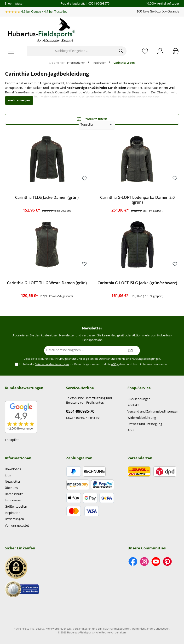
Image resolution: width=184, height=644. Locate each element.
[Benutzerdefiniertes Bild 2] (22, 589)
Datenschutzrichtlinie (112, 359)
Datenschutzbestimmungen (52, 364)
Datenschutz (14, 494)
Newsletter (13, 482)
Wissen (19, 3)
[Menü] (11, 51)
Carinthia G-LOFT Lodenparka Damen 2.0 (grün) (137, 200)
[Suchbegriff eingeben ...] (72, 51)
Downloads (13, 469)
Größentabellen (16, 507)
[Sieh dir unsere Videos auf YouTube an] (156, 562)
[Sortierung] (97, 125)
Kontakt (133, 405)
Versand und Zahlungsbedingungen (153, 411)
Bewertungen (14, 519)
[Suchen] (121, 51)
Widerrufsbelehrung (142, 418)
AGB (114, 364)
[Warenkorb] (174, 51)
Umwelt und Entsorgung (145, 424)
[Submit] (130, 351)
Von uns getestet (17, 526)
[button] (19, 100)
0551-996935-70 (80, 411)
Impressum (13, 500)
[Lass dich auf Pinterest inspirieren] (167, 562)
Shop (8, 3)
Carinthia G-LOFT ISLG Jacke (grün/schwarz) (137, 283)
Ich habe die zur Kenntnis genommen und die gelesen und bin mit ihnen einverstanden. (94, 364)
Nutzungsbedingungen (146, 359)
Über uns (11, 488)
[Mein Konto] (160, 51)
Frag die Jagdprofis (73, 3)
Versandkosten (82, 629)
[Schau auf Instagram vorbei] (144, 562)
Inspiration (13, 513)
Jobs (8, 475)
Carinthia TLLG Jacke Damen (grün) (47, 198)
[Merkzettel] (145, 51)
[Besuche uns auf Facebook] (133, 562)
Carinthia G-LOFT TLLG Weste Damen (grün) (47, 283)
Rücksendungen (139, 399)
